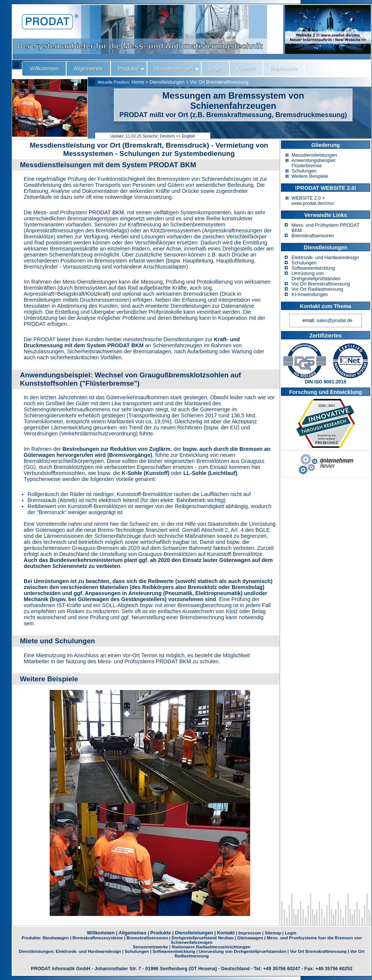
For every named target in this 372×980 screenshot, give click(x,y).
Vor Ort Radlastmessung (317, 289)
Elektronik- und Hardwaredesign (325, 258)
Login (291, 933)
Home (138, 82)
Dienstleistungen (167, 82)
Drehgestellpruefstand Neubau (203, 938)
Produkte (161, 933)
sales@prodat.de (334, 321)
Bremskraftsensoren (313, 236)
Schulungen (304, 171)
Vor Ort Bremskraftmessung (219, 82)
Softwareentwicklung (313, 268)
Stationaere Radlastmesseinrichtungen (211, 947)
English (188, 136)
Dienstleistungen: (37, 951)
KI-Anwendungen (310, 295)
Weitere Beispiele (310, 176)
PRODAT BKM (106, 212)
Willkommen (101, 933)
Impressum (250, 933)
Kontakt (226, 933)
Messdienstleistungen (314, 155)
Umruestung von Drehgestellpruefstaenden (242, 951)
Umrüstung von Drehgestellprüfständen (316, 276)
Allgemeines (132, 933)
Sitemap (273, 933)
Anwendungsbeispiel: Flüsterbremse (314, 163)
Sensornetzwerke (150, 947)
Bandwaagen (56, 938)
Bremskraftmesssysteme (98, 938)
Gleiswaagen (250, 938)
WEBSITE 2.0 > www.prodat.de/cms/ (313, 201)
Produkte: (32, 938)
